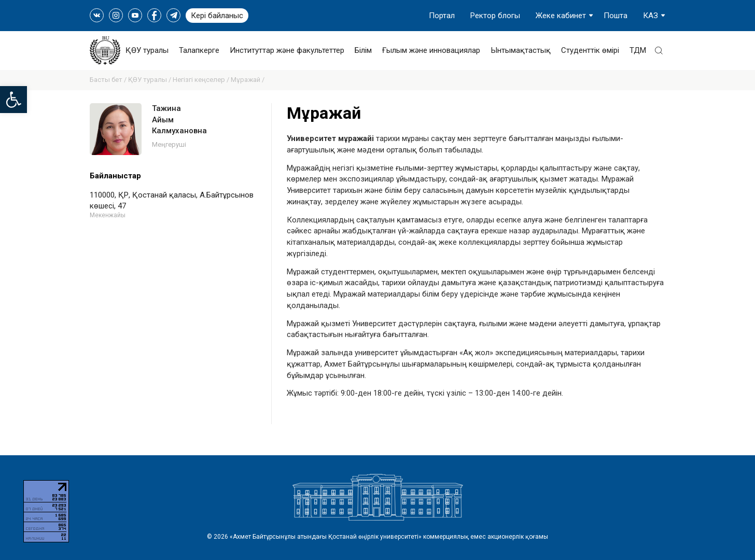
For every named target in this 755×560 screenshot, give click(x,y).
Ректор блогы (495, 16)
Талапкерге (199, 50)
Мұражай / (248, 80)
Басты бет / (109, 80)
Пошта (616, 16)
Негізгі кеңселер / (202, 80)
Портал (442, 16)
